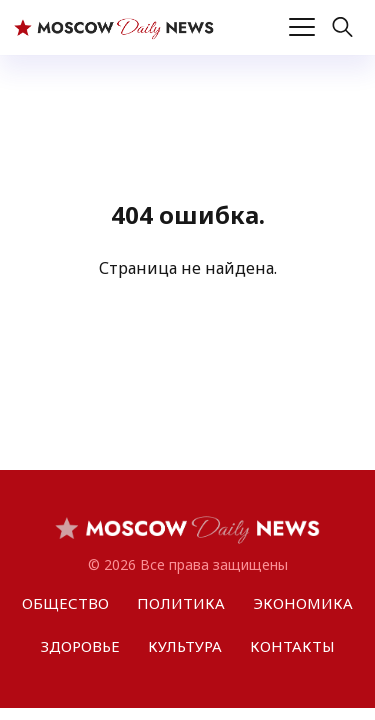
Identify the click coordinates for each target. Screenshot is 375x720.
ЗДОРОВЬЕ (80, 646)
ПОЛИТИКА (181, 603)
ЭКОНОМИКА (303, 603)
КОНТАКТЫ (292, 646)
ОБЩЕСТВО (65, 603)
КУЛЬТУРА (185, 646)
